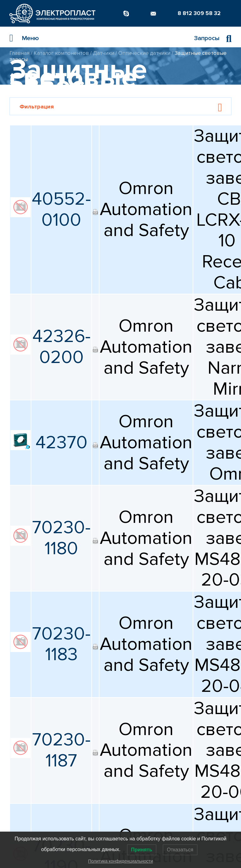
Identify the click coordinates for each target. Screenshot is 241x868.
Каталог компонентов (61, 53)
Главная (19, 53)
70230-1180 (61, 538)
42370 (62, 443)
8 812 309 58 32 (199, 13)
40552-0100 (61, 210)
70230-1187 (61, 750)
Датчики (104, 53)
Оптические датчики (144, 53)
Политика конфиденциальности (121, 861)
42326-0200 (62, 347)
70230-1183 (61, 644)
